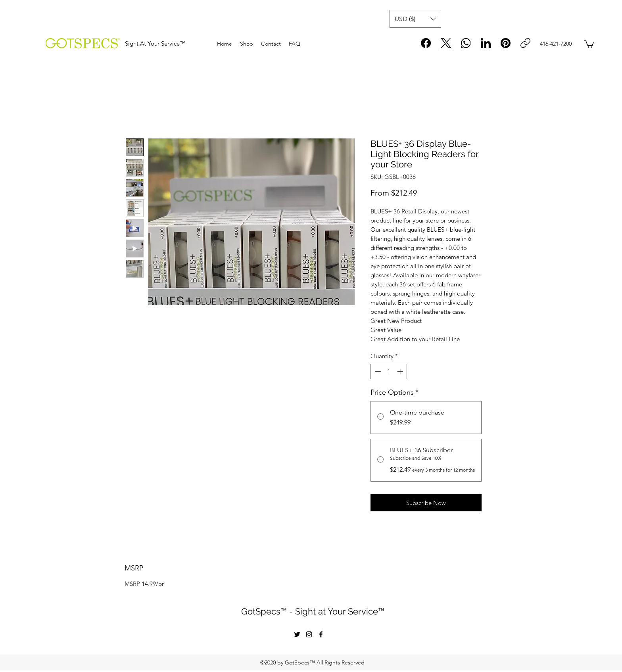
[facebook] (321, 634)
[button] (415, 19)
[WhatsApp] (466, 43)
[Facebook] (426, 43)
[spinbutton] (389, 372)
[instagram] (309, 634)
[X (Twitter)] (446, 43)
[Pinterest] (506, 43)
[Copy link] (525, 43)
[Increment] (401, 372)
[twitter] (297, 634)
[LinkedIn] (486, 43)
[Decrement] (377, 372)
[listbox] (415, 19)
